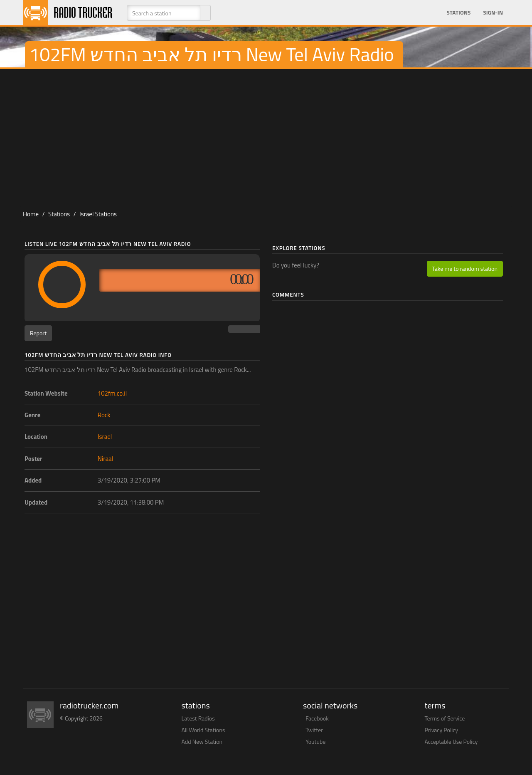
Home (31, 214)
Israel (105, 437)
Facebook (317, 718)
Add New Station (202, 742)
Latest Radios (198, 718)
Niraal (105, 459)
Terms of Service (445, 718)
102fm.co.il (112, 393)
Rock (104, 415)
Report (38, 333)
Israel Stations (98, 214)
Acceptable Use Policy (451, 742)
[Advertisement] (266, 136)
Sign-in (493, 12)
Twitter (314, 730)
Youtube (315, 742)
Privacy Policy (442, 730)
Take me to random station (465, 269)
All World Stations (203, 730)
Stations (458, 12)
